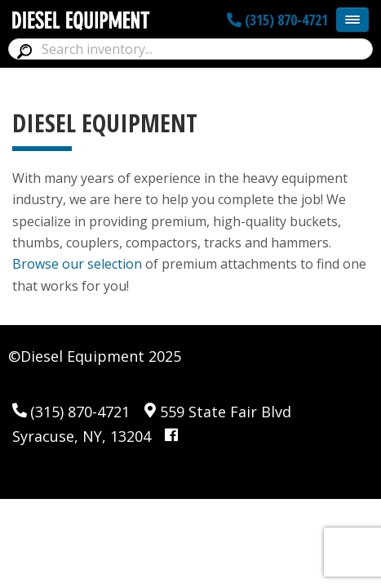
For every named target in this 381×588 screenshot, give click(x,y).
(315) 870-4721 (277, 20)
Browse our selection (77, 264)
